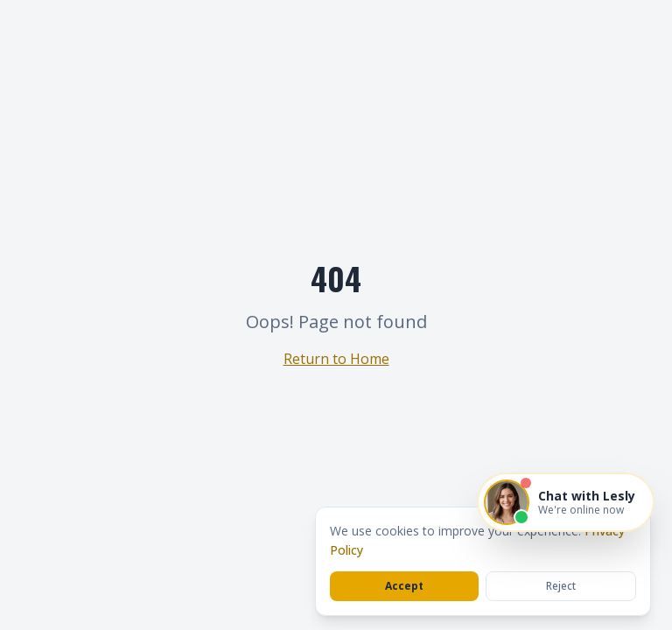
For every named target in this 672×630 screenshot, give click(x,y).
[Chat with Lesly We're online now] (566, 502)
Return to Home (336, 359)
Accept (404, 586)
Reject (561, 586)
